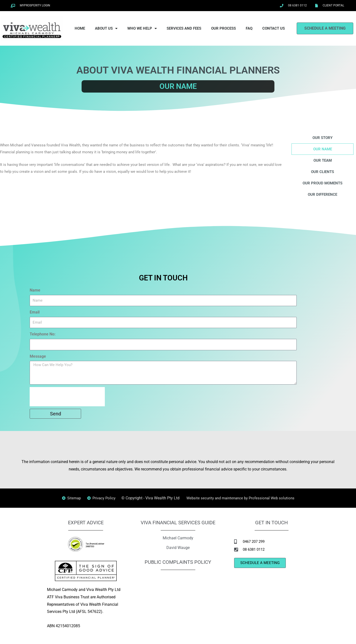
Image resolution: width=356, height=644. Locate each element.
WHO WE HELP (142, 29)
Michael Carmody (178, 538)
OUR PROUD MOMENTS (323, 183)
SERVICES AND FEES (184, 28)
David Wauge (178, 547)
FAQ (249, 28)
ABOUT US (106, 29)
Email (35, 312)
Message (38, 356)
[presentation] (67, 397)
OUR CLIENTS (323, 172)
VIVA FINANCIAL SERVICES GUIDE (178, 523)
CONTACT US (274, 28)
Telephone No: (43, 334)
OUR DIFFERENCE (323, 194)
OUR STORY (323, 138)
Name (35, 290)
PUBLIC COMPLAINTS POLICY (178, 562)
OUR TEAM (323, 160)
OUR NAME (323, 149)
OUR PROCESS (223, 28)
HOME (80, 28)
